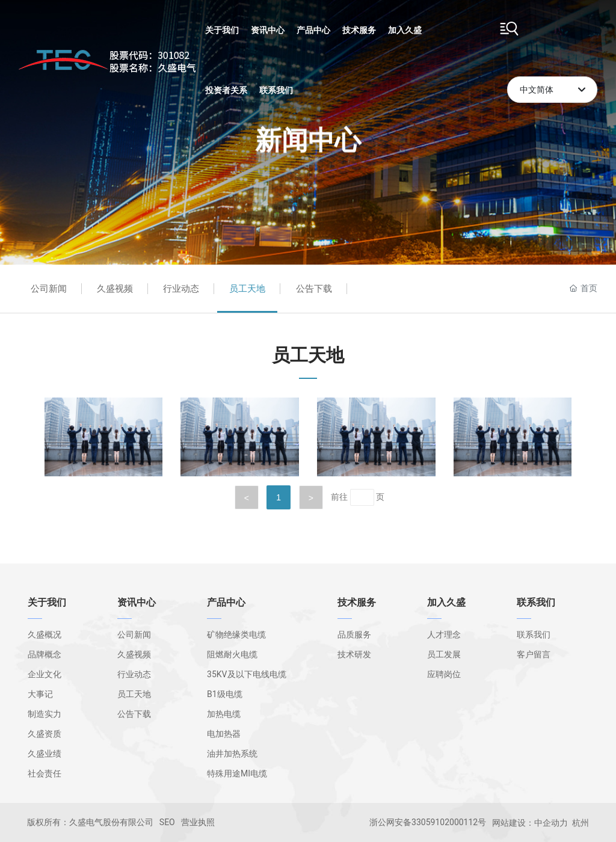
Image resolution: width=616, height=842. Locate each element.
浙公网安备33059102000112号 (428, 822)
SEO (167, 822)
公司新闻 (49, 289)
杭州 (581, 823)
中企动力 (551, 823)
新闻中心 (308, 121)
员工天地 (247, 289)
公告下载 (314, 289)
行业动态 (181, 289)
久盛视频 (115, 289)
